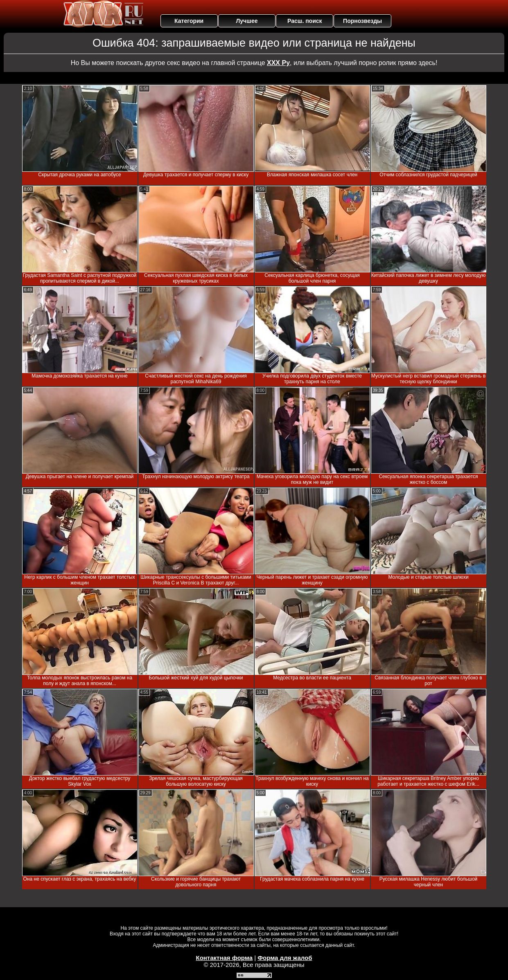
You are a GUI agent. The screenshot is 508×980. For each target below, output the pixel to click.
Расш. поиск (305, 21)
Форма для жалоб (285, 958)
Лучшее (247, 21)
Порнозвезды (362, 21)
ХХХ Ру (278, 63)
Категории (189, 21)
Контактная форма (224, 958)
